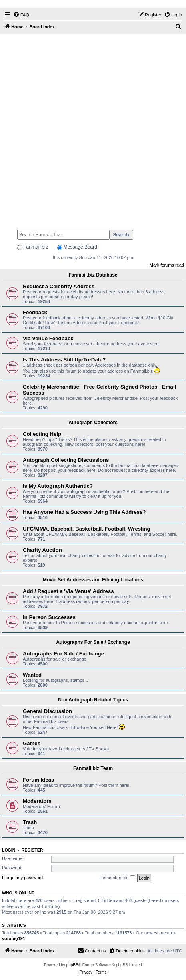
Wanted (32, 675)
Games (32, 743)
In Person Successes (49, 617)
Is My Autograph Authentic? (58, 486)
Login (9, 850)
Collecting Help (42, 434)
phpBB (72, 965)
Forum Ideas (38, 780)
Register (32, 850)
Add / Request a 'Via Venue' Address (68, 591)
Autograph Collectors (93, 423)
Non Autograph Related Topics (93, 700)
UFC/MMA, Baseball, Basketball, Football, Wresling (87, 529)
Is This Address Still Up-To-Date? (64, 360)
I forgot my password (22, 878)
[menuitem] (21, 15)
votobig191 (14, 938)
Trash (30, 822)
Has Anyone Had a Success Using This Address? (84, 512)
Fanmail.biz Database (93, 275)
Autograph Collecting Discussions (66, 460)
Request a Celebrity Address (59, 286)
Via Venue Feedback (48, 338)
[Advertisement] (93, 128)
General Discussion (47, 711)
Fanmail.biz (35, 247)
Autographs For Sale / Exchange (93, 642)
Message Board (80, 247)
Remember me (117, 878)
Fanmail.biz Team (93, 768)
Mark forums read (167, 265)
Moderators (37, 801)
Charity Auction (42, 550)
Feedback (35, 312)
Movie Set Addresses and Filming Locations (93, 580)
